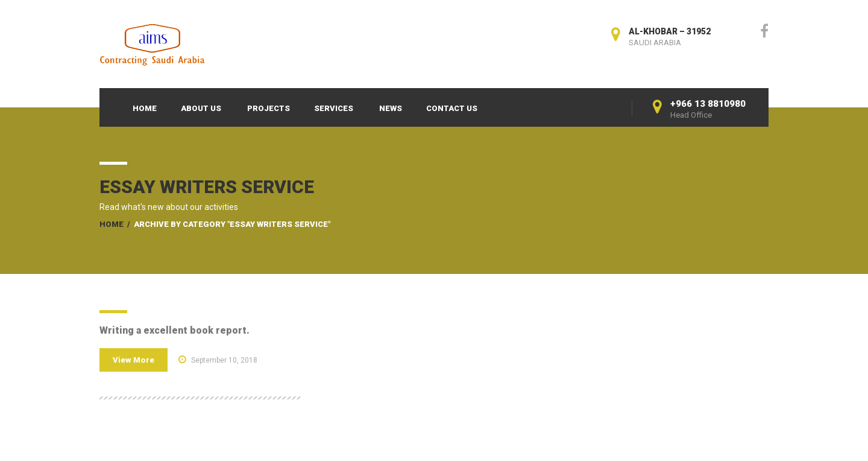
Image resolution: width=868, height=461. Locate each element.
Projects (269, 108)
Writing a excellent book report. (175, 330)
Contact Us (452, 108)
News (391, 108)
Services (334, 108)
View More (134, 360)
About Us (201, 108)
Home (145, 108)
